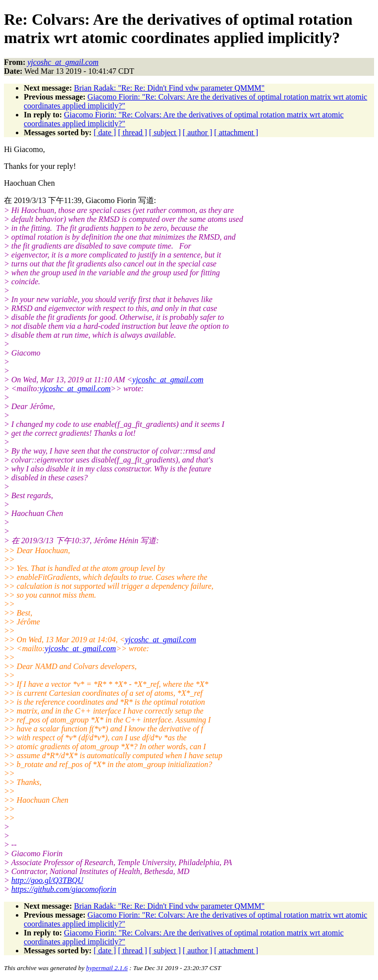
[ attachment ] (236, 132)
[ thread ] (133, 132)
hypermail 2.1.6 (107, 968)
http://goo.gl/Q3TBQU (47, 880)
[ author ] (198, 132)
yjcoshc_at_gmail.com (168, 380)
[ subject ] (165, 132)
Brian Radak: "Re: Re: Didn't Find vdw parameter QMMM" (169, 88)
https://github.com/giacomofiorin (64, 889)
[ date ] (105, 132)
